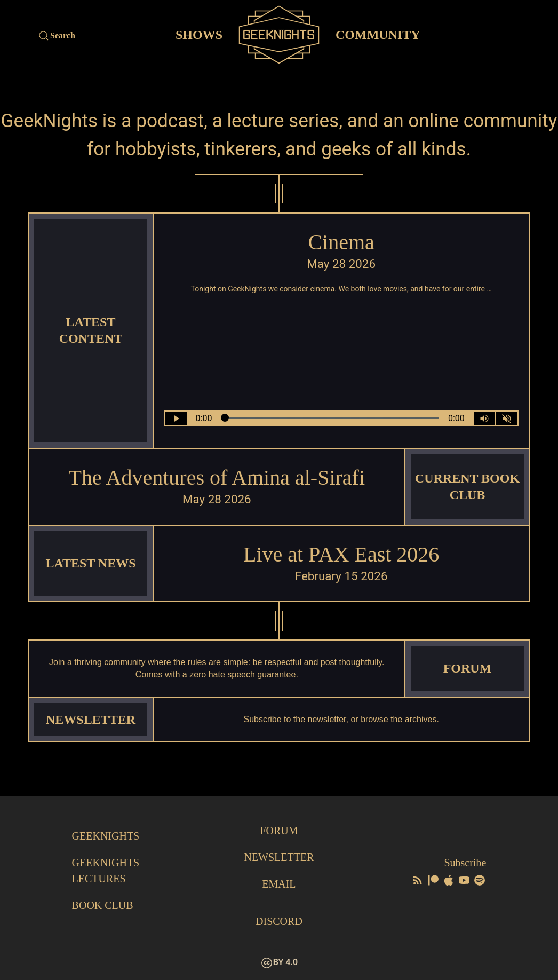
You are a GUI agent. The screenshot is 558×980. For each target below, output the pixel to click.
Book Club (103, 905)
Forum (279, 831)
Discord (279, 921)
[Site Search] (99, 36)
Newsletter (279, 857)
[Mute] (507, 418)
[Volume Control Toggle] (484, 418)
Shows (199, 34)
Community (378, 34)
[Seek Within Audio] (330, 418)
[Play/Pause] (176, 418)
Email (279, 884)
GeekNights (106, 836)
